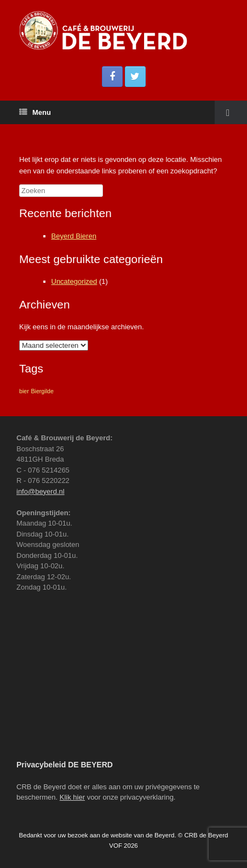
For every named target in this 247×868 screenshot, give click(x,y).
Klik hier (72, 797)
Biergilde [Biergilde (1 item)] (42, 391)
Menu (35, 112)
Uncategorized (74, 281)
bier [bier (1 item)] (24, 391)
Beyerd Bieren (74, 236)
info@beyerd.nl (41, 491)
